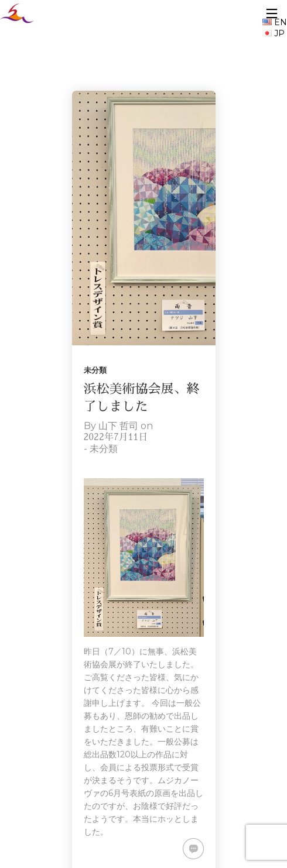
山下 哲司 (118, 426)
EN (275, 22)
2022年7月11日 (116, 437)
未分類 (95, 370)
